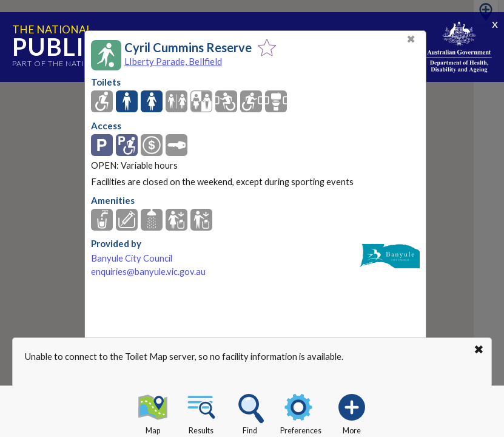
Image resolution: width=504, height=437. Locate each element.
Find (250, 412)
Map (153, 412)
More (352, 412)
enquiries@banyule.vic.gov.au (148, 272)
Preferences (301, 412)
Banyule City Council (132, 258)
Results (201, 412)
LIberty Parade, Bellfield (173, 61)
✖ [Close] (411, 39)
